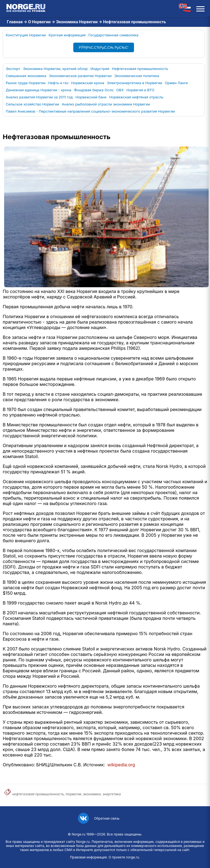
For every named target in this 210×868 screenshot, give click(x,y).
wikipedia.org (121, 765)
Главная (15, 22)
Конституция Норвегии (26, 35)
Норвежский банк (91, 97)
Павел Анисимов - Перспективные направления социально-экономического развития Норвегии (90, 111)
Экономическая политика (137, 76)
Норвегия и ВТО (140, 90)
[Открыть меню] (200, 8)
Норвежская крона (88, 83)
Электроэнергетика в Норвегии (135, 83)
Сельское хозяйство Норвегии (32, 104)
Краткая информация (67, 35)
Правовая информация (88, 857)
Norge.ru (78, 834)
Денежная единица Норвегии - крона (38, 90)
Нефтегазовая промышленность (140, 69)
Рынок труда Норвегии (26, 83)
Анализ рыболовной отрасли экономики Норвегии (106, 104)
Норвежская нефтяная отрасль (136, 97)
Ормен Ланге (177, 83)
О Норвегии (39, 22)
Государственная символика (113, 35)
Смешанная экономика (26, 76)
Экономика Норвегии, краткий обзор (55, 69)
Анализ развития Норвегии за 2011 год (39, 97)
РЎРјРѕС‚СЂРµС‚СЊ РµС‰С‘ (104, 47)
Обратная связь (107, 818)
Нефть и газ (58, 83)
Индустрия (100, 69)
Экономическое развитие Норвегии (80, 76)
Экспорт (13, 69)
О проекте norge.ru (124, 857)
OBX (120, 90)
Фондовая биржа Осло (94, 90)
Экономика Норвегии (77, 22)
